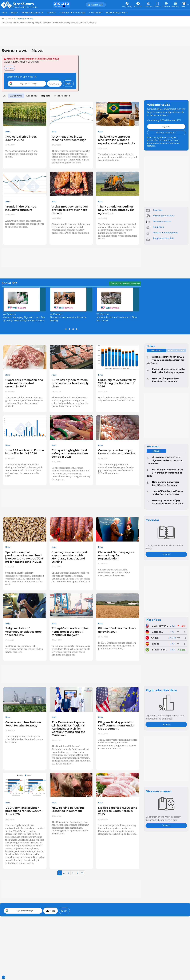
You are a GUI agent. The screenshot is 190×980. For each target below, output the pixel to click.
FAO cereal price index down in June (21, 138)
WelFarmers (9, 314)
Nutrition (52, 13)
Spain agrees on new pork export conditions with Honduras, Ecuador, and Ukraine (70, 557)
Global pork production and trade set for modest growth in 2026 (24, 383)
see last (9, 68)
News (4, 13)
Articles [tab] (156, 350)
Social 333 (9, 283)
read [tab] (156, 451)
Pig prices (158, 227)
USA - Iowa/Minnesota (160, 626)
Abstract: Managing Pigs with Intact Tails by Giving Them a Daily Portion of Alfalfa (24, 319)
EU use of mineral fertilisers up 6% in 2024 (117, 630)
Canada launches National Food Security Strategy (23, 724)
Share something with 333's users (125, 283)
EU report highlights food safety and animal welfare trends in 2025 (70, 454)
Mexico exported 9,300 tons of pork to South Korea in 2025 (118, 811)
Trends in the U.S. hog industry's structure (21, 208)
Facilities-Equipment (117, 13)
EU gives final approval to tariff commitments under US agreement (116, 725)
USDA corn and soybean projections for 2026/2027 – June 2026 (24, 811)
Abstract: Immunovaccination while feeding (68, 319)
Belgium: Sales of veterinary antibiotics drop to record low (23, 632)
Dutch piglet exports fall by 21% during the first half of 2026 (117, 383)
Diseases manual (162, 221)
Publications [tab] (176, 350)
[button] (27, 84)
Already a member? (166, 133)
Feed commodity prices (165, 233)
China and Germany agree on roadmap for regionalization (116, 555)
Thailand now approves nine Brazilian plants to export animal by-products (116, 140)
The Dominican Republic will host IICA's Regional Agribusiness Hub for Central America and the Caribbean (69, 729)
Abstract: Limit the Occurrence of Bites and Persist (117, 319)
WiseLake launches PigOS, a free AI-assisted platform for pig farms (165, 360)
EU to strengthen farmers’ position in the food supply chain (70, 383)
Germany (157, 632)
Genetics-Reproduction (73, 13)
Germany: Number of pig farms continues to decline (117, 452)
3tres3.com (23, 4)
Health (14, 13)
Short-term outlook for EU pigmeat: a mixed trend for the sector (164, 460)
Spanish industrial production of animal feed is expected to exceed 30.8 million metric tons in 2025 (24, 557)
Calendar (158, 210)
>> (82, 873)
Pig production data (164, 238)
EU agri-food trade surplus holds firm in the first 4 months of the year (70, 632)
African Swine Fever (164, 216)
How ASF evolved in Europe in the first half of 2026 (25, 452)
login (68, 83)
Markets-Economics (32, 13)
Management (96, 13)
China (155, 638)
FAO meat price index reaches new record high (69, 138)
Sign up (54, 83)
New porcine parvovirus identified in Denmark (68, 809)
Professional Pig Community (25, 7)
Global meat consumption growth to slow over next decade (70, 210)
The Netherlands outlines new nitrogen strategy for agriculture (116, 210)
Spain (155, 644)
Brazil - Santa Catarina (160, 650)
